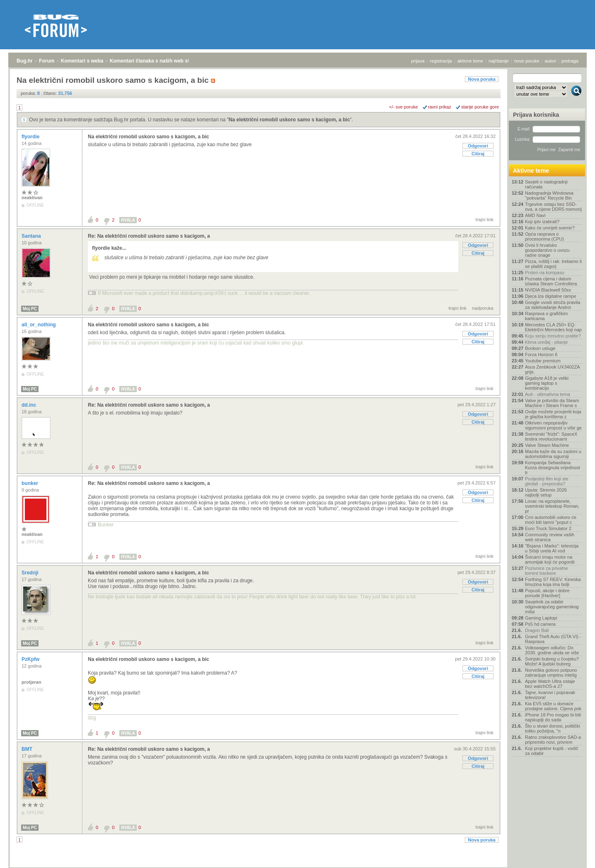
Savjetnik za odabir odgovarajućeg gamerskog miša (552, 607)
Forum (47, 61)
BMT (28, 749)
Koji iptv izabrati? (542, 222)
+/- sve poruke (404, 107)
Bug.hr (25, 61)
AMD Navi (535, 215)
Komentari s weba (82, 61)
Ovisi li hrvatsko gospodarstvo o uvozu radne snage (547, 250)
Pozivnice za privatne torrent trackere (547, 571)
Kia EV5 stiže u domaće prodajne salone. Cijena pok (553, 706)
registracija (441, 61)
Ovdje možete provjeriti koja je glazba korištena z (553, 414)
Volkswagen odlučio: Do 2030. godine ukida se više (552, 650)
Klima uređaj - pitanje (546, 342)
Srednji (31, 573)
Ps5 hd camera (540, 624)
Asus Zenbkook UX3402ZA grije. (552, 369)
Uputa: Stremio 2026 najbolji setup (546, 492)
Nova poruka (482, 79)
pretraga (570, 61)
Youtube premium (543, 361)
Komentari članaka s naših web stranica (157, 61)
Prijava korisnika (536, 115)
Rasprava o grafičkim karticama (546, 316)
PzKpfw (31, 659)
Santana (32, 236)
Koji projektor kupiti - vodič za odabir (551, 751)
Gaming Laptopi (541, 618)
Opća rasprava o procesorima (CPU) (544, 236)
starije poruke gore (480, 107)
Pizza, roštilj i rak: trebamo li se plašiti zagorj (553, 264)
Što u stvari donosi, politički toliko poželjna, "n (553, 728)
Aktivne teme (531, 171)
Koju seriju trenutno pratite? (553, 336)
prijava (418, 61)
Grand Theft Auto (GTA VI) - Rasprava (553, 639)
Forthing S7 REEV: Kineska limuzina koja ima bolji (553, 582)
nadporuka (483, 308)
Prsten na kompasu (545, 272)
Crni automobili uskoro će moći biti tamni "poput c (551, 520)
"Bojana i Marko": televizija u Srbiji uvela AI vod (552, 548)
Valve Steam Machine (547, 445)
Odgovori (478, 146)
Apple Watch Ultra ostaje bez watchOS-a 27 (550, 684)
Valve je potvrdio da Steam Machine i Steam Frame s (552, 403)
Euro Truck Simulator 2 (548, 528)
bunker (30, 483)
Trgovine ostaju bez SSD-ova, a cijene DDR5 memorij (553, 207)
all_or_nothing (39, 325)
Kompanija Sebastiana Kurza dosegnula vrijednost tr (553, 468)
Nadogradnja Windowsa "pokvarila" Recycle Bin (549, 195)
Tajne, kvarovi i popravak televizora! (550, 695)
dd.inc (30, 405)
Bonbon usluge (540, 348)
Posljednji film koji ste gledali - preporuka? (547, 481)
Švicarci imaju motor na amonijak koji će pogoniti (550, 559)
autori (551, 61)
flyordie (31, 137)
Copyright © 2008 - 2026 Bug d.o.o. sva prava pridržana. (297, 866)
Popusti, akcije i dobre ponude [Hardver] (547, 593)
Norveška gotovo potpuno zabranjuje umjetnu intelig (551, 673)
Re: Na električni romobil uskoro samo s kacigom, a (149, 236)
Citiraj (478, 154)
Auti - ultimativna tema (548, 394)
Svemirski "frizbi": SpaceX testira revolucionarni (551, 436)
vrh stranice (572, 856)
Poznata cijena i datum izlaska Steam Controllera (551, 281)
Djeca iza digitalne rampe (551, 296)
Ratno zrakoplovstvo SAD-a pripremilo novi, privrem (553, 740)
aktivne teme (470, 61)
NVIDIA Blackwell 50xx (548, 290)
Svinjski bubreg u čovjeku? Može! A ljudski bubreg (552, 661)
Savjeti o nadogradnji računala (546, 184)
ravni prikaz (440, 107)
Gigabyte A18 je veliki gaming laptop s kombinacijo (547, 383)
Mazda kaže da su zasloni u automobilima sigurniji (553, 454)
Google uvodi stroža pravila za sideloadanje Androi (553, 305)
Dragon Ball (537, 630)
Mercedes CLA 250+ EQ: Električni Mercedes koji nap (553, 327)
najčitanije (499, 61)
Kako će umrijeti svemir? (550, 228)
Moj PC (30, 309)
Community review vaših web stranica (550, 537)
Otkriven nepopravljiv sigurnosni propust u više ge (553, 425)
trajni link (485, 219)
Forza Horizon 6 (541, 354)
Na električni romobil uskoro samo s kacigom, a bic (289, 120)
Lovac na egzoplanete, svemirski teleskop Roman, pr (552, 506)
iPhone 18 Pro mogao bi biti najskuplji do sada (553, 717)
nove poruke (527, 61)
